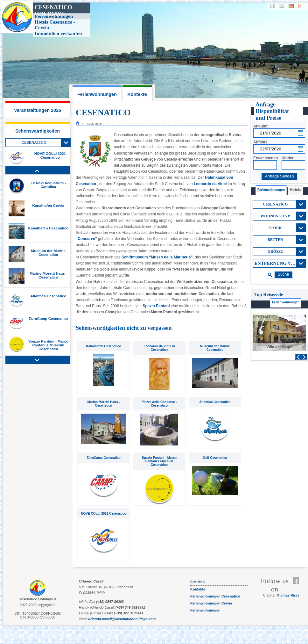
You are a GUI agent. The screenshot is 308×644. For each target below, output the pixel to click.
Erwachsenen (266, 158)
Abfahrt (260, 142)
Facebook (297, 581)
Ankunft (260, 126)
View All (66, 142)
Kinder (288, 158)
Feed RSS (297, 588)
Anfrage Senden (279, 176)
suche (283, 274)
